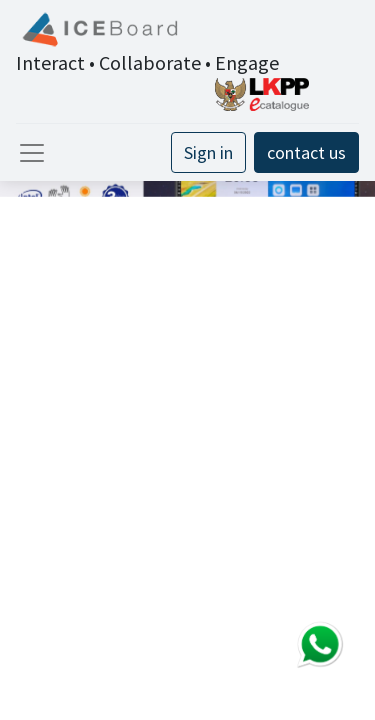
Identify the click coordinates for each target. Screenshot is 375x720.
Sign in (208, 152)
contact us (306, 152)
